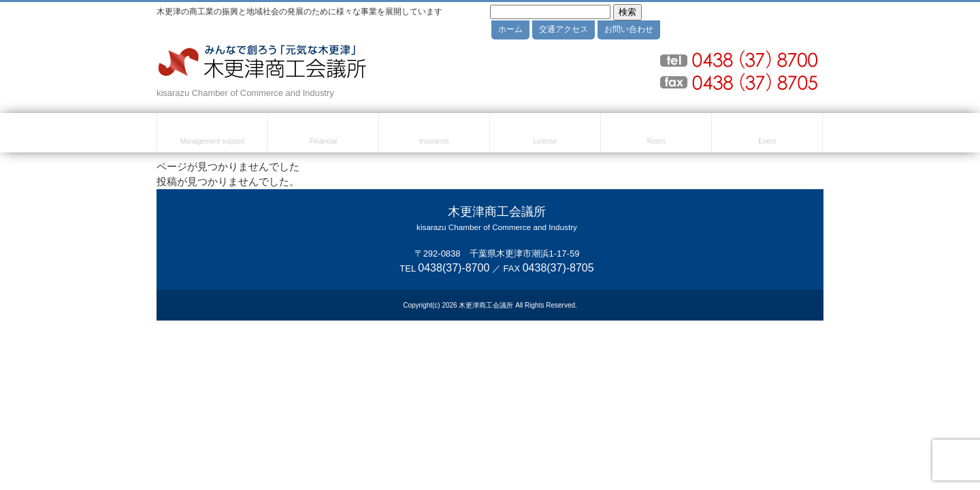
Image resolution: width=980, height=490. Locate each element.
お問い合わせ (629, 29)
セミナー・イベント (767, 135)
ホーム (510, 29)
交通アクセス (563, 29)
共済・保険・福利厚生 (434, 135)
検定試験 (545, 135)
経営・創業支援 (212, 135)
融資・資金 (323, 135)
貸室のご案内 (656, 135)
